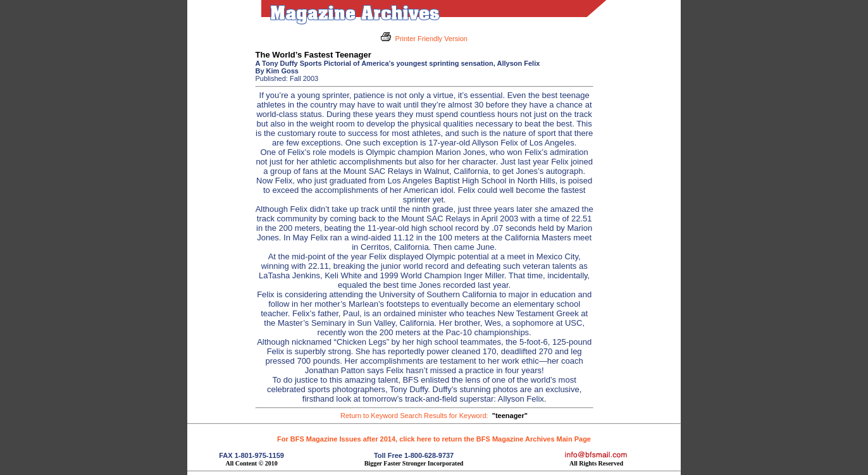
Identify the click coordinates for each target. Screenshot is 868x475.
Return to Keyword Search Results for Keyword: (434, 416)
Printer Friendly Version (431, 39)
